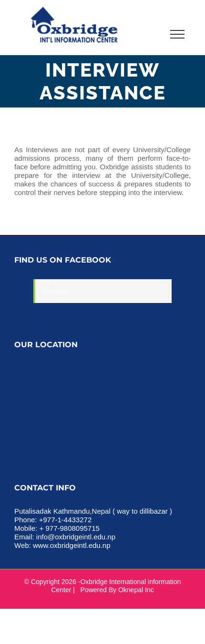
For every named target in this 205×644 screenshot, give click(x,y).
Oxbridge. (56, 291)
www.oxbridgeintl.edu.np (72, 545)
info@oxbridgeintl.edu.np (76, 537)
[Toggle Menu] (177, 34)
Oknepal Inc (136, 590)
